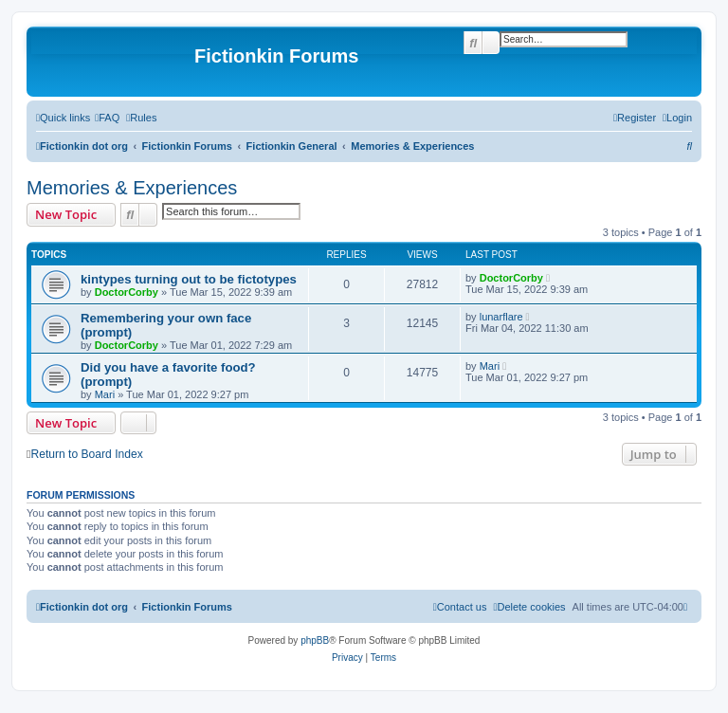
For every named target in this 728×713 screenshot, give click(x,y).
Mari (105, 394)
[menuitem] (107, 118)
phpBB (315, 640)
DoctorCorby (127, 292)
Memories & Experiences (132, 188)
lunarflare (501, 317)
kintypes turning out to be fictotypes (189, 279)
